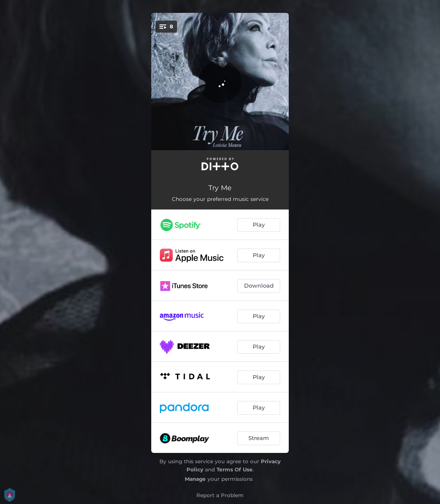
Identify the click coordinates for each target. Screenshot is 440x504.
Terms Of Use (235, 469)
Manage (195, 479)
